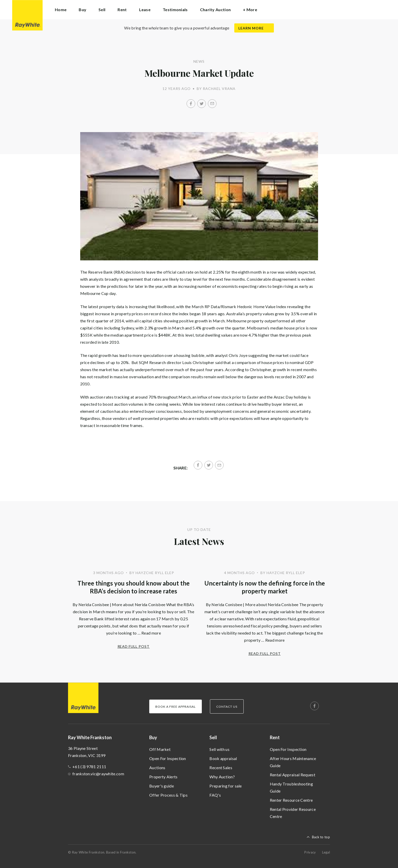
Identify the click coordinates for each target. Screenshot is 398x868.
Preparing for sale (226, 786)
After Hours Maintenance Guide (293, 762)
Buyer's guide (162, 786)
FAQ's (215, 795)
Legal (326, 852)
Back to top (321, 837)
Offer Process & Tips (168, 795)
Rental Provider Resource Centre (293, 813)
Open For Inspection (168, 758)
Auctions (157, 768)
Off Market (160, 749)
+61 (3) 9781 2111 (89, 767)
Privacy (310, 852)
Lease (145, 10)
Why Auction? (222, 777)
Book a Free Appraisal (176, 707)
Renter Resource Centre (291, 800)
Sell (213, 737)
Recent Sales (221, 768)
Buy (153, 737)
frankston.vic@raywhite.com (98, 774)
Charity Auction (215, 10)
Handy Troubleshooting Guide (291, 787)
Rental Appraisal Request (293, 775)
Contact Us (227, 707)
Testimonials (175, 10)
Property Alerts (163, 777)
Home (61, 10)
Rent (275, 737)
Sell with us (219, 749)
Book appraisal (223, 758)
